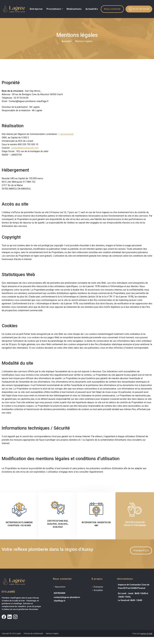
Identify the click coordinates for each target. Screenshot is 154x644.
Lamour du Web (146, 634)
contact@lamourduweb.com (25, 148)
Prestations (54, 9)
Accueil (66, 41)
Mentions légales (52, 634)
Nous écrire (60, 587)
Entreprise (36, 9)
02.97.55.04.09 (139, 9)
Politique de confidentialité (33, 634)
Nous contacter (112, 9)
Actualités (92, 9)
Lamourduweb (67, 134)
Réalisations (74, 9)
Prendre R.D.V (141, 550)
